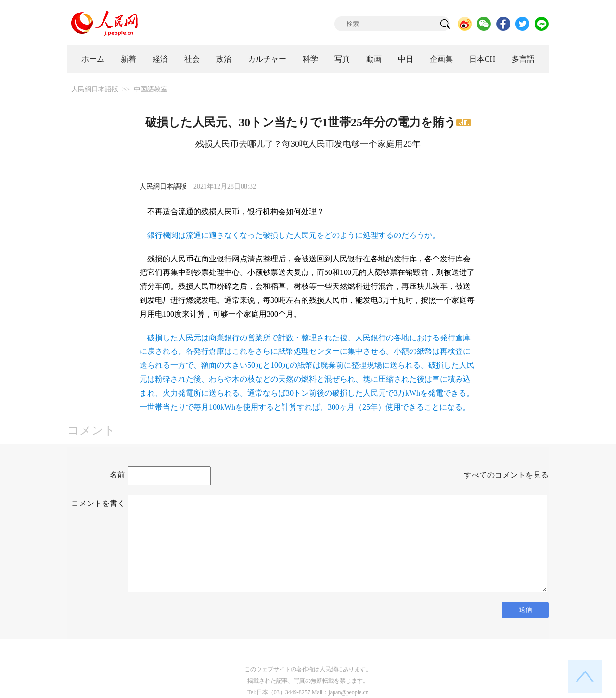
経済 (160, 59)
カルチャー (267, 59)
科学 (310, 59)
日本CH (482, 59)
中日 (406, 59)
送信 (526, 610)
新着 (128, 59)
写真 (342, 59)
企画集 (441, 59)
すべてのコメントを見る (506, 475)
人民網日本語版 (95, 89)
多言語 (523, 59)
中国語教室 (151, 89)
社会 (192, 59)
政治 (224, 59)
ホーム (93, 59)
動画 (374, 59)
